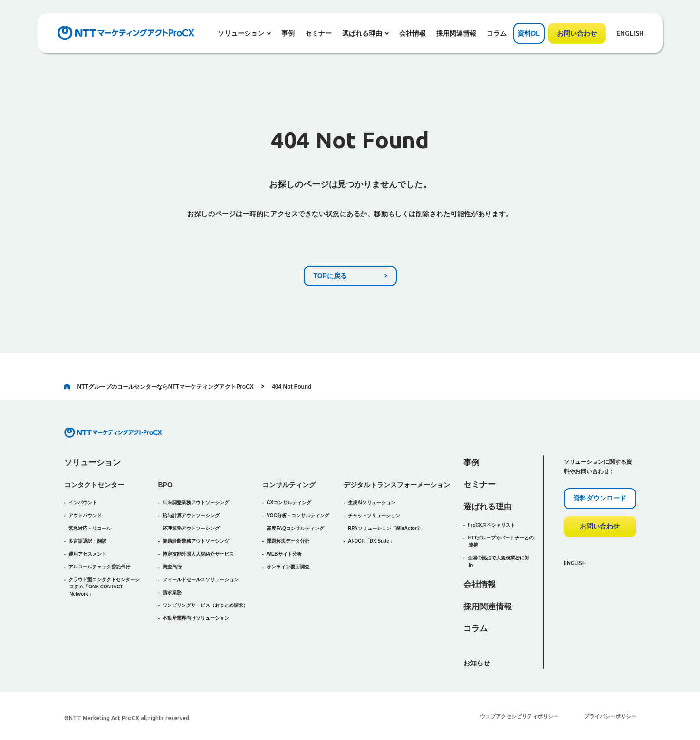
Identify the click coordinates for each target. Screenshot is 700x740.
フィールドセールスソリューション (201, 580)
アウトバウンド (85, 515)
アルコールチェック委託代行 (99, 567)
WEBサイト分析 (284, 554)
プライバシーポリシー (610, 716)
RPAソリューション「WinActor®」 (386, 528)
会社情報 (412, 33)
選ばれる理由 (488, 507)
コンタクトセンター (94, 485)
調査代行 (172, 567)
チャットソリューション (374, 515)
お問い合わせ (577, 33)
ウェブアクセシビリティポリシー (519, 716)
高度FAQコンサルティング (295, 528)
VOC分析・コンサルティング (298, 515)
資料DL (529, 33)
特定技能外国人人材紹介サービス (198, 554)
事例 (288, 33)
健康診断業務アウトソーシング (196, 541)
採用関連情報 (456, 33)
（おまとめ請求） (205, 605)
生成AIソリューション (372, 503)
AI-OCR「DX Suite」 (371, 541)
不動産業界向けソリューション (196, 618)
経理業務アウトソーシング (191, 528)
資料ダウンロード (600, 498)
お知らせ (477, 663)
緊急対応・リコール (90, 528)
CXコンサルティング (289, 503)
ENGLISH (630, 33)
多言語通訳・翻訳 (87, 541)
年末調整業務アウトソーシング (196, 503)
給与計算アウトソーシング (191, 515)
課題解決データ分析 (288, 541)
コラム (497, 33)
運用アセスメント (87, 554)
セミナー (318, 33)
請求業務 (172, 592)
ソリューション (92, 463)
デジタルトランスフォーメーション (397, 485)
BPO (165, 485)
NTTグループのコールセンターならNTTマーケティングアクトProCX (159, 387)
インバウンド (83, 503)
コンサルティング (289, 485)
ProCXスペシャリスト (492, 525)
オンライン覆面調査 (288, 567)
